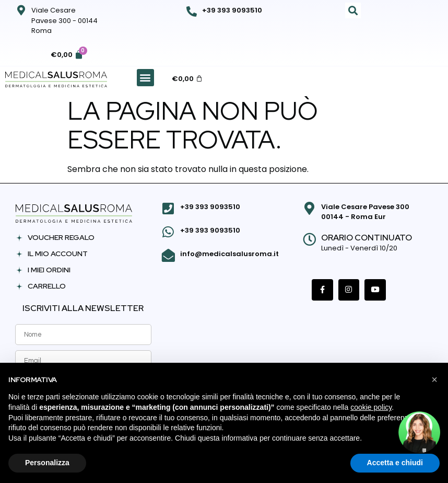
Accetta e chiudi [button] (395, 463)
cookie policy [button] (371, 407)
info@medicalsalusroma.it (228, 252)
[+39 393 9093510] (192, 11)
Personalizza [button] (47, 463)
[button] (353, 10)
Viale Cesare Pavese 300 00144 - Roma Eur (364, 212)
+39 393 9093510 (232, 10)
